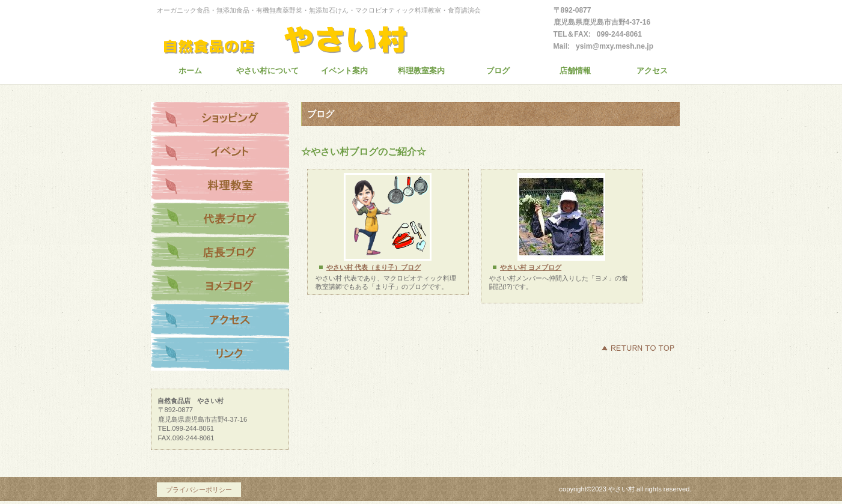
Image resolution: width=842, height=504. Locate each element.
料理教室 (220, 186)
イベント (220, 153)
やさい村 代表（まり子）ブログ (374, 267)
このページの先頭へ (638, 348)
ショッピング (220, 119)
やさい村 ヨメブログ (531, 267)
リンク (220, 354)
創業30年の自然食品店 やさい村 (304, 37)
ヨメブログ (220, 287)
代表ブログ (220, 220)
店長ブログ (220, 254)
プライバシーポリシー (199, 490)
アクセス (220, 321)
